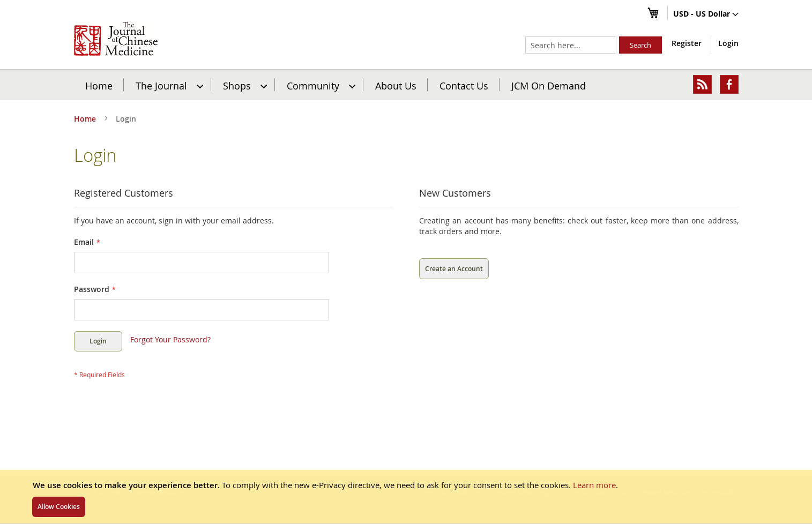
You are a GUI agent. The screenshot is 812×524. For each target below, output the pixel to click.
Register (687, 43)
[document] (406, 497)
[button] (706, 14)
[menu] (406, 85)
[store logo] (116, 39)
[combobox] (571, 45)
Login (728, 43)
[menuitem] (168, 85)
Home (99, 85)
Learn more (594, 485)
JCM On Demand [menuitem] (549, 85)
